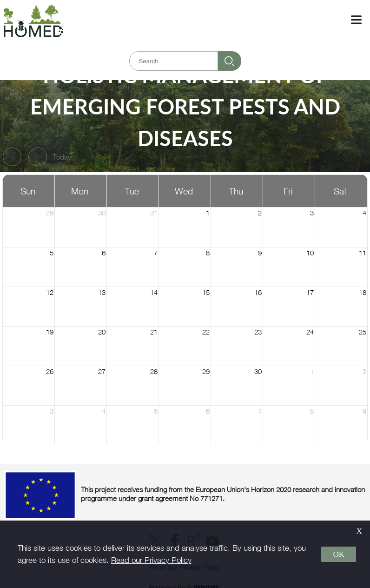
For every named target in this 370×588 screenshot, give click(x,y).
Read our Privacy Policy (151, 560)
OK (339, 554)
